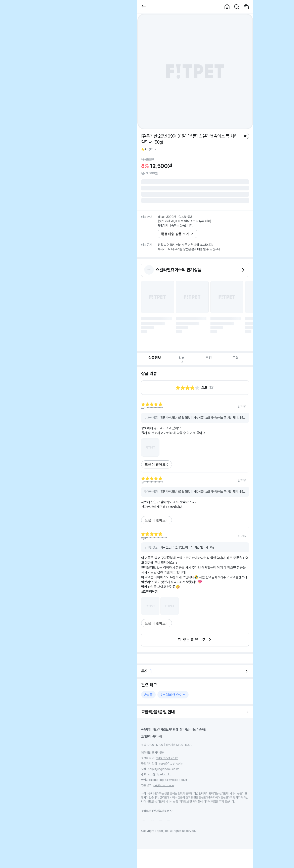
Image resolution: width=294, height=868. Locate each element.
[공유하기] (246, 136)
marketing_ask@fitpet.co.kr (169, 780)
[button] (144, 7)
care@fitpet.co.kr (171, 763)
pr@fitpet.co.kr (164, 785)
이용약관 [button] (146, 729)
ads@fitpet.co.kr (159, 774)
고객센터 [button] (146, 737)
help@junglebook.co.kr (163, 769)
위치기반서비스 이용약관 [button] (193, 729)
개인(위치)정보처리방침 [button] (165, 729)
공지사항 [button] (157, 737)
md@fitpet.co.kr (167, 758)
